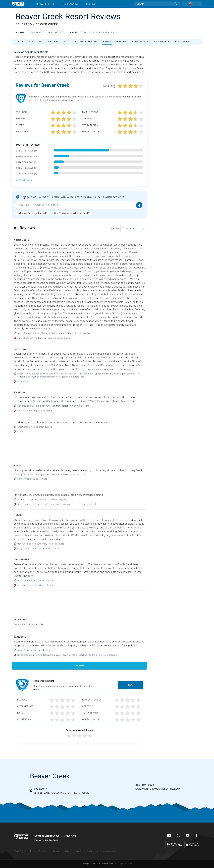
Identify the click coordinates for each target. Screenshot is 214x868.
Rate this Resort (24, 180)
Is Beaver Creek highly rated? (33, 213)
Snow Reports (45, 4)
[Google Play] (174, 844)
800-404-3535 (145, 785)
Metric (73, 851)
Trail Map (122, 42)
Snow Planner (141, 42)
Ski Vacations (182, 42)
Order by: (115, 229)
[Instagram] (188, 835)
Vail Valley (55, 32)
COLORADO (24, 24)
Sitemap (56, 851)
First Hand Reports (85, 42)
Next (131, 685)
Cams (66, 42)
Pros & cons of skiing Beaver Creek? (72, 213)
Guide (20, 42)
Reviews (107, 42)
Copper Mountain (104, 32)
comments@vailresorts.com (158, 789)
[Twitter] (178, 835)
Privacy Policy (19, 851)
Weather (53, 42)
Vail (85, 32)
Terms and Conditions (39, 851)
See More (79, 666)
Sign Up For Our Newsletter (46, 840)
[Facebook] (197, 835)
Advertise (70, 836)
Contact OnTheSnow (47, 836)
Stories (91, 4)
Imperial (79, 851)
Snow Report (36, 42)
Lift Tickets (162, 42)
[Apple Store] (192, 844)
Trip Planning (70, 4)
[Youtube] (169, 835)
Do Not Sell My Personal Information (102, 851)
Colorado (36, 32)
